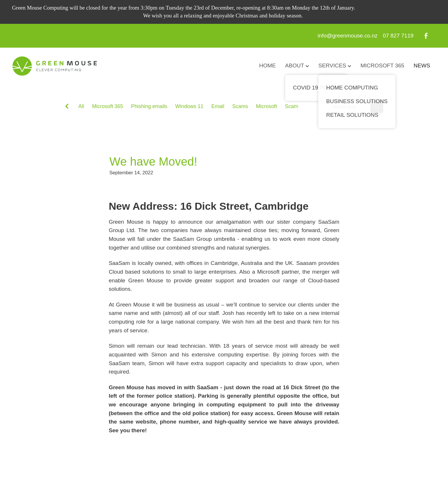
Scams (240, 106)
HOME (268, 66)
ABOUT (297, 66)
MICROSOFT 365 (382, 66)
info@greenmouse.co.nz (348, 36)
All (81, 106)
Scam (292, 106)
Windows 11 (189, 106)
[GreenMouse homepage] (54, 66)
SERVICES (335, 66)
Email (218, 106)
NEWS (422, 66)
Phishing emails (149, 106)
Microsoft (267, 106)
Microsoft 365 (108, 106)
